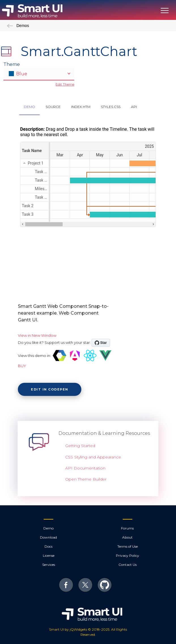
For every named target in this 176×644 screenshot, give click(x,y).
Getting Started (80, 446)
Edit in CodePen (50, 389)
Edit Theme (65, 84)
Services (49, 565)
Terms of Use (128, 546)
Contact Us (128, 565)
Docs (48, 546)
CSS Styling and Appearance (93, 457)
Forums (127, 528)
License (49, 555)
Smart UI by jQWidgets (68, 629)
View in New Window (37, 335)
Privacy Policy (128, 555)
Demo (48, 528)
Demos (18, 26)
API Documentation (85, 468)
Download (48, 537)
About (127, 537)
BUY (22, 366)
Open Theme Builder (86, 479)
